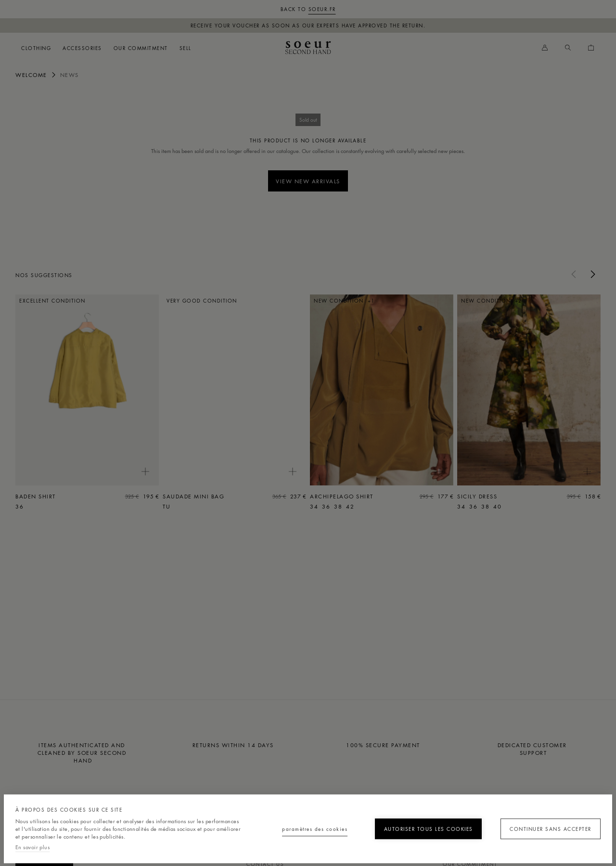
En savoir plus (32, 847)
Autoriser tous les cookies (417, 825)
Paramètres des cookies (290, 825)
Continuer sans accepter (546, 825)
